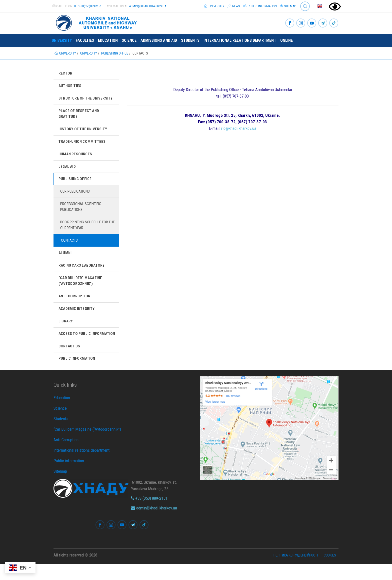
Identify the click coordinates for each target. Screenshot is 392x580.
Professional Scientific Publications (83, 211)
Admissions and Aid (159, 40)
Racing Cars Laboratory (83, 272)
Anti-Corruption (75, 304)
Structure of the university (87, 99)
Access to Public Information (75, 346)
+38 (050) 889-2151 (149, 514)
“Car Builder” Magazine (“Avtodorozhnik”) (81, 288)
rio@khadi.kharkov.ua (239, 128)
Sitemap (288, 6)
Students (190, 40)
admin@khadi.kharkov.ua (148, 6)
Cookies (330, 571)
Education (108, 40)
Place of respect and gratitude (80, 115)
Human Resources (76, 157)
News (234, 6)
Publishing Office (76, 182)
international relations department (240, 40)
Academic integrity (78, 317)
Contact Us (70, 362)
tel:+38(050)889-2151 (87, 6)
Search (305, 6)
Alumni (65, 259)
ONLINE (286, 40)
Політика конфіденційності (296, 571)
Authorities (70, 86)
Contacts (70, 246)
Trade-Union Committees (83, 144)
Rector (66, 73)
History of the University (84, 131)
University (214, 6)
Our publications (77, 195)
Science (129, 40)
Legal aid (68, 170)
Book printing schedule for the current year (87, 230)
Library (66, 330)
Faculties (85, 40)
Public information (260, 6)
